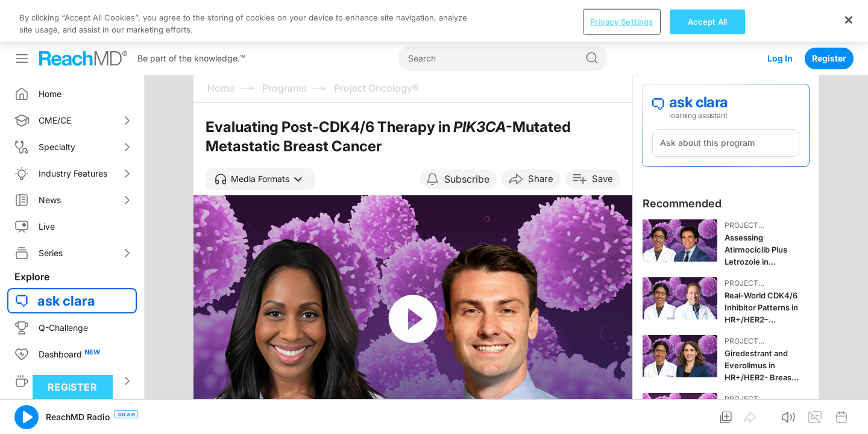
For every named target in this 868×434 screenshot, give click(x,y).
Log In (780, 17)
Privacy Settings (621, 421)
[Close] (849, 419)
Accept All (707, 421)
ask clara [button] (66, 259)
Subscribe (467, 137)
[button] (260, 137)
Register (829, 17)
